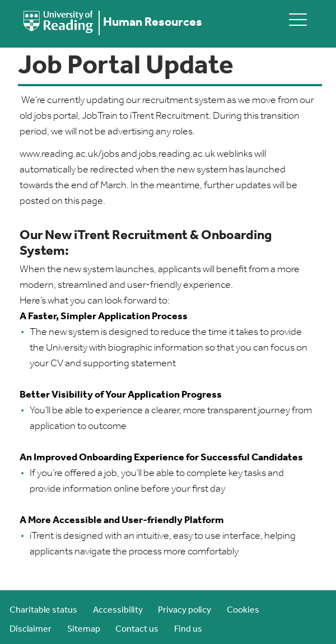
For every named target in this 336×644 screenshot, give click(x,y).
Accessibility (118, 610)
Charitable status (43, 610)
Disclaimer (31, 629)
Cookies (243, 610)
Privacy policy (185, 610)
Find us (188, 629)
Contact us (137, 629)
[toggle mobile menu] (298, 19)
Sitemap (84, 629)
